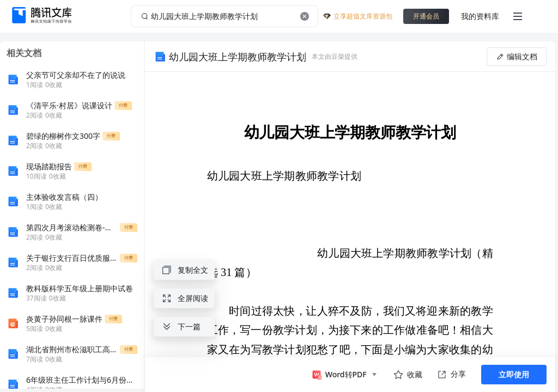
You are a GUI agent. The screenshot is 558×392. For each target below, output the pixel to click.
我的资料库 (480, 16)
